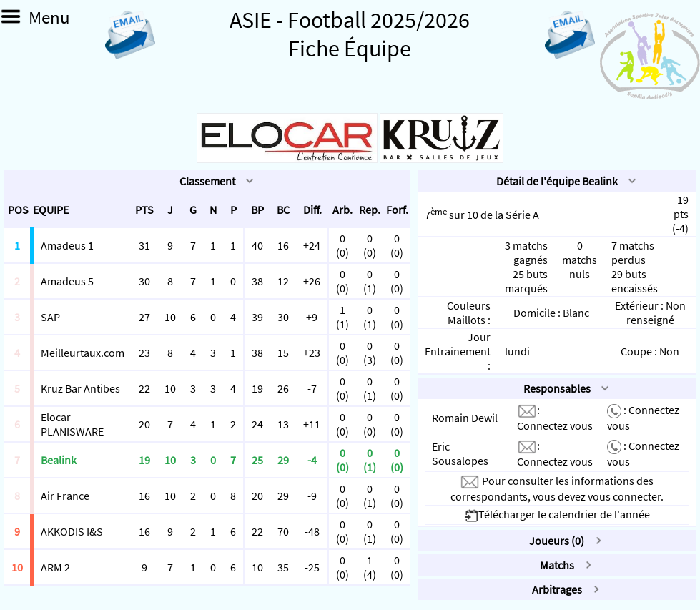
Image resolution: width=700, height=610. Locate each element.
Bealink (59, 460)
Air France (65, 496)
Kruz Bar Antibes (80, 388)
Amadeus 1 (67, 245)
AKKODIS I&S (72, 531)
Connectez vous (555, 425)
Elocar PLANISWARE (72, 424)
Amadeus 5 (67, 281)
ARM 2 (55, 567)
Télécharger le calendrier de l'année (557, 514)
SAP (50, 317)
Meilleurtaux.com (83, 353)
